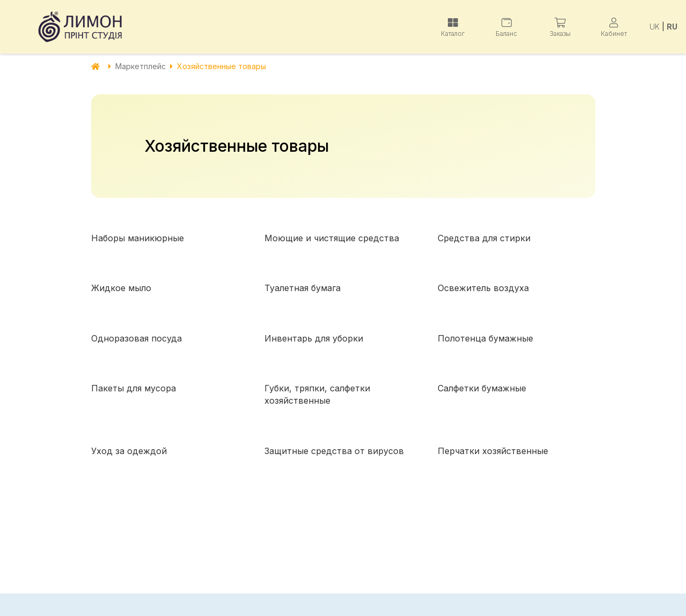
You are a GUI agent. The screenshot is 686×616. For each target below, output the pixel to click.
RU (672, 27)
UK (655, 27)
